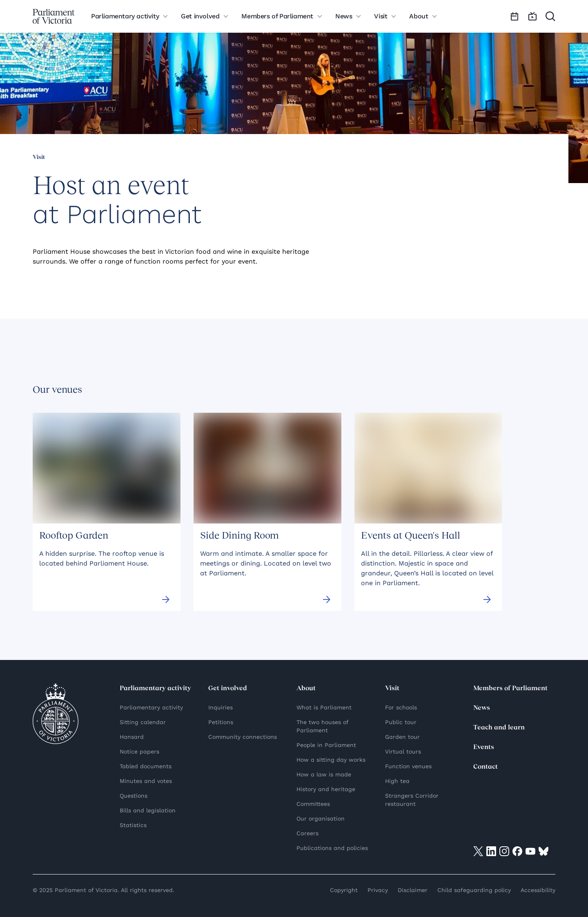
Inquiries (220, 707)
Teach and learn (499, 728)
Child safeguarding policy (474, 890)
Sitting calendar (143, 722)
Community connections (243, 737)
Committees (313, 804)
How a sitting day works (331, 760)
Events (484, 747)
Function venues (408, 766)
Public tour (401, 722)
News (482, 708)
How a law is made (324, 774)
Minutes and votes (146, 781)
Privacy (378, 890)
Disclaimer (413, 890)
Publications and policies (332, 848)
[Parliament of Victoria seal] (56, 714)
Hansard (132, 737)
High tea (397, 781)
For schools (401, 707)
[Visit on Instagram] (504, 851)
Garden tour (402, 737)
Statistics (133, 825)
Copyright (344, 890)
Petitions (221, 722)
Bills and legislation (148, 810)
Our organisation (321, 819)
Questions (134, 796)
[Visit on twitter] (478, 851)
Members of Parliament (510, 689)
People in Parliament (326, 745)
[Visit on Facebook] (517, 851)
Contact (486, 767)
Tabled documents (146, 766)
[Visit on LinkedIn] (491, 851)
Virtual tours (403, 751)
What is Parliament (324, 707)
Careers (307, 833)
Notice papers (139, 751)
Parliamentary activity (151, 707)
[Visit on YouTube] (530, 851)
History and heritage (326, 789)
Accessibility (538, 890)
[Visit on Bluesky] (543, 851)
